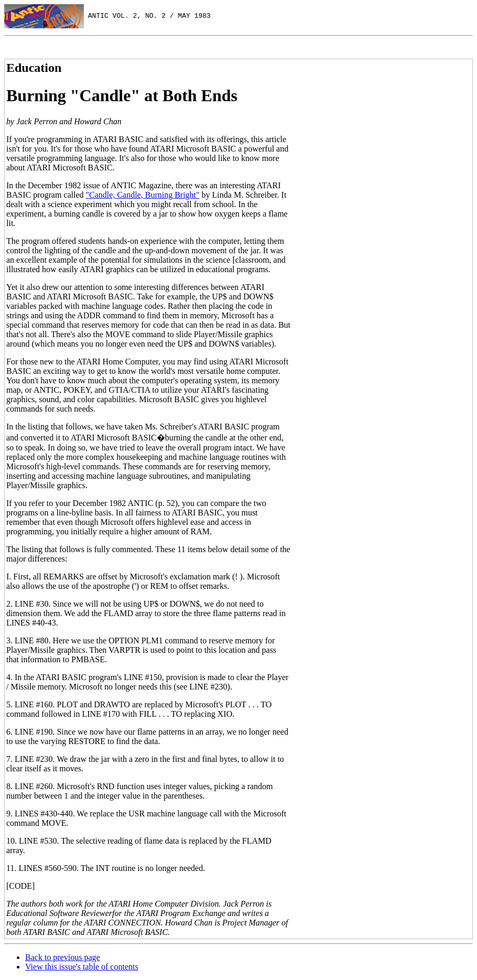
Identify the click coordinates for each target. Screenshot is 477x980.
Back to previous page (63, 957)
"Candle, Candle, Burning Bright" (143, 195)
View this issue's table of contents (82, 967)
